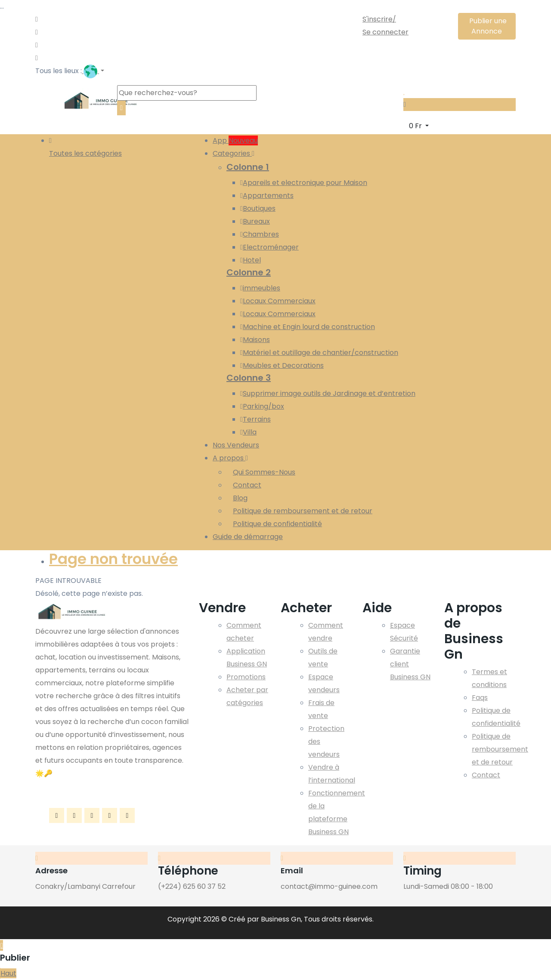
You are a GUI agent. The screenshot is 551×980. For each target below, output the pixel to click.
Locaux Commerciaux (278, 301)
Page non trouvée (113, 559)
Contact (247, 485)
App (235, 140)
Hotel (251, 260)
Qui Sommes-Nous (264, 472)
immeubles (260, 288)
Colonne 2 (249, 272)
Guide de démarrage (248, 537)
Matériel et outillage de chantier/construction (319, 353)
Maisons (255, 340)
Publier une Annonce (487, 26)
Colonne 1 (248, 167)
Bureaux (255, 221)
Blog (240, 498)
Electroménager (269, 247)
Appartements (267, 196)
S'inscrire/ (379, 19)
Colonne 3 (249, 378)
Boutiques (258, 208)
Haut (8, 973)
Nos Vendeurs (236, 445)
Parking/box (262, 406)
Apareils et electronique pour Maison (304, 183)
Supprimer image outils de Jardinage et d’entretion (328, 393)
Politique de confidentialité (277, 524)
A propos (230, 458)
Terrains (255, 419)
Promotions (246, 677)
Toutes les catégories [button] (85, 146)
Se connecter (385, 32)
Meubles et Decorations (282, 365)
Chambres (260, 234)
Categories (234, 153)
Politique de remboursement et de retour (303, 511)
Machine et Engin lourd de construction (308, 327)
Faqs (480, 698)
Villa (248, 432)
